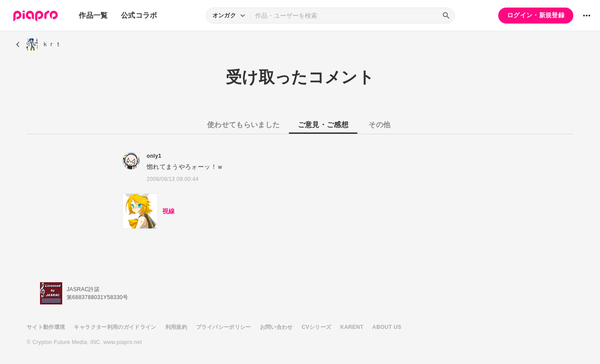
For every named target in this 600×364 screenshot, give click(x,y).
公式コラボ (139, 15)
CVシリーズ (317, 327)
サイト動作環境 (46, 327)
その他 (379, 125)
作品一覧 (93, 15)
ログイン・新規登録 (536, 15)
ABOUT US (387, 327)
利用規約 (176, 327)
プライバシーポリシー (224, 327)
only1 (154, 156)
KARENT (352, 327)
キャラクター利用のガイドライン (115, 327)
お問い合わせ (276, 327)
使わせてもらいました (244, 125)
